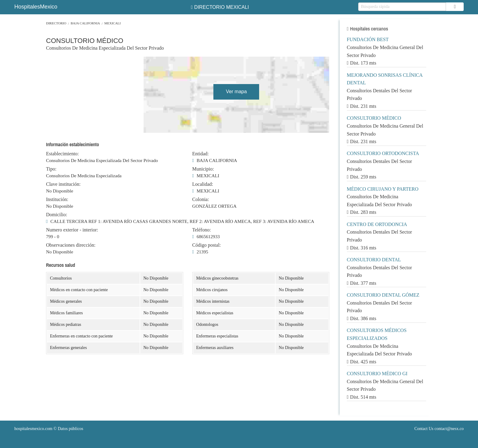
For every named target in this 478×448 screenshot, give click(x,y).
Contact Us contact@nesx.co (439, 429)
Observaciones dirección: (71, 245)
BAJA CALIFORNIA (85, 23)
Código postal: (207, 245)
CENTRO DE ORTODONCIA (377, 224)
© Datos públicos (49, 429)
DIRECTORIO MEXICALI (220, 7)
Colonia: (201, 199)
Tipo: (51, 169)
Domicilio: (57, 215)
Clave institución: (63, 184)
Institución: (57, 199)
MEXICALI (112, 23)
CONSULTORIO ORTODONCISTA (383, 153)
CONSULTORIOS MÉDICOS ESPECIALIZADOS (377, 334)
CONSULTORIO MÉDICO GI (377, 374)
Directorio (56, 23)
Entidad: (201, 154)
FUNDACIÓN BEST (368, 39)
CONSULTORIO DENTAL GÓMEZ (383, 295)
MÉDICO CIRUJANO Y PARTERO (383, 189)
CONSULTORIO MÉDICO (374, 118)
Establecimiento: (62, 154)
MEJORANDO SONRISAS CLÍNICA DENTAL (385, 79)
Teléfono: (202, 230)
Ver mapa (236, 92)
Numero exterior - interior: (72, 230)
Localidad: (203, 184)
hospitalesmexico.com (33, 429)
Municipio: (203, 169)
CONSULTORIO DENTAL (374, 260)
